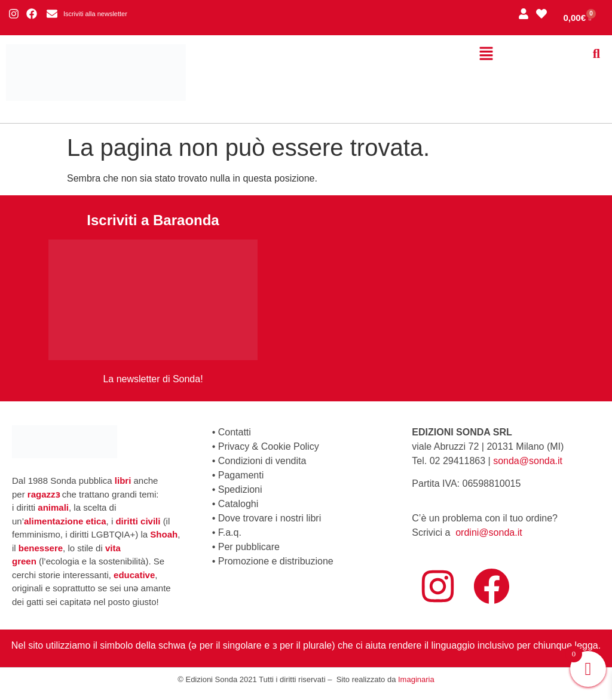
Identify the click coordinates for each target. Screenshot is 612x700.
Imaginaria (416, 679)
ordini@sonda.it (489, 532)
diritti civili (138, 521)
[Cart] (577, 18)
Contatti (235, 432)
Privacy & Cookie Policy (269, 446)
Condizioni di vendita (262, 461)
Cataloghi (238, 504)
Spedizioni (240, 489)
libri (123, 481)
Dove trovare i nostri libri (270, 518)
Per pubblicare (249, 547)
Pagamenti (241, 475)
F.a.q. (230, 532)
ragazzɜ (44, 494)
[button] (486, 54)
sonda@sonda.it (528, 461)
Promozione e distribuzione (276, 561)
